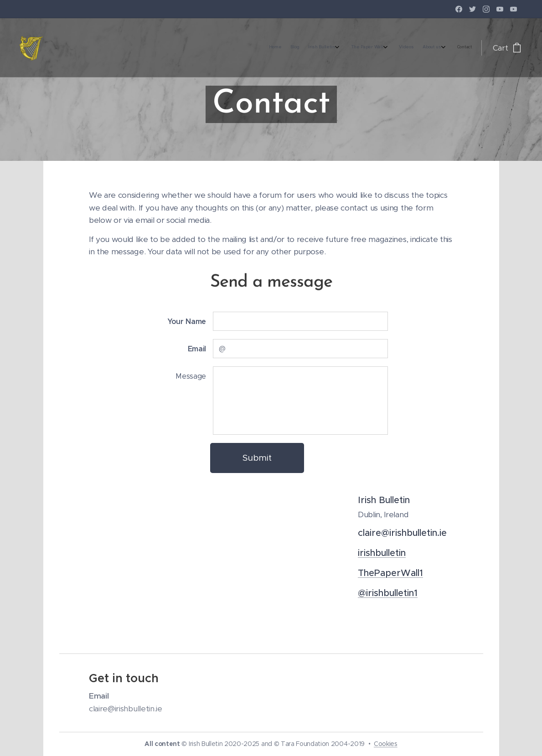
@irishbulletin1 (388, 593)
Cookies (386, 744)
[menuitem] (398, 48)
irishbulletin (382, 553)
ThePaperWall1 (390, 573)
